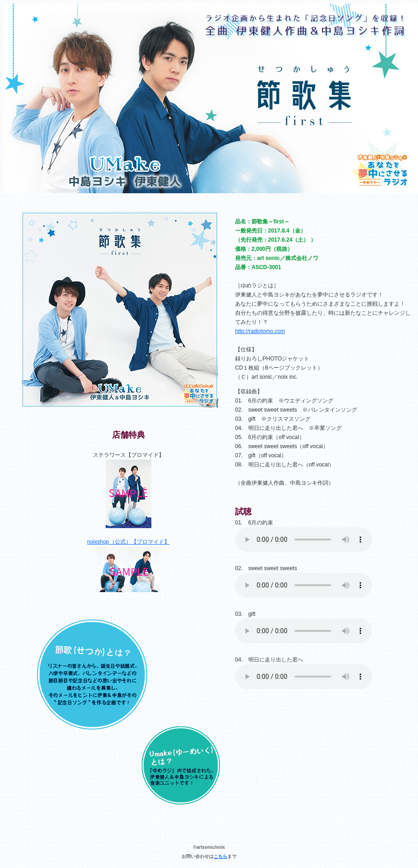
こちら (220, 856)
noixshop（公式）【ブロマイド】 (128, 542)
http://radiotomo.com (260, 331)
